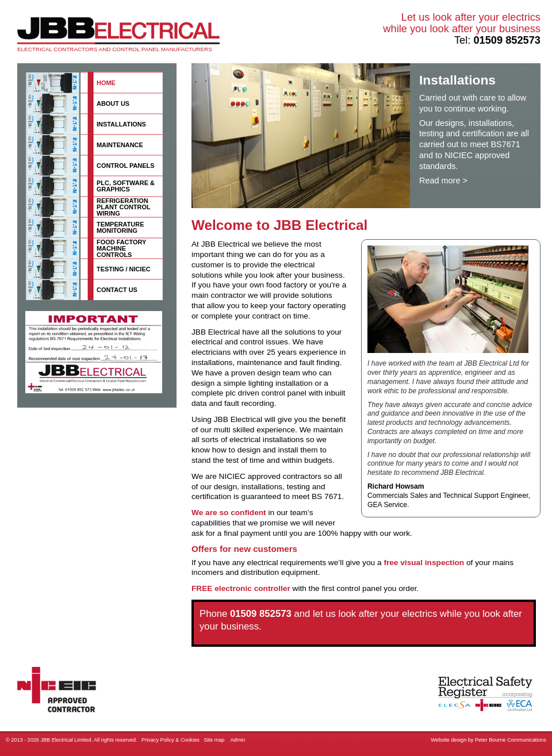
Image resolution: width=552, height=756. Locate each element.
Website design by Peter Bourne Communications (488, 740)
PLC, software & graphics (126, 186)
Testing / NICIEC (124, 269)
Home (106, 83)
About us (113, 103)
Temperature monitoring (120, 227)
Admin (238, 740)
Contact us (117, 290)
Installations (121, 124)
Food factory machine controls (121, 248)
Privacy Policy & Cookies (170, 740)
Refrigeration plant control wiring (124, 207)
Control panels (125, 166)
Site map (214, 740)
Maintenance (120, 145)
